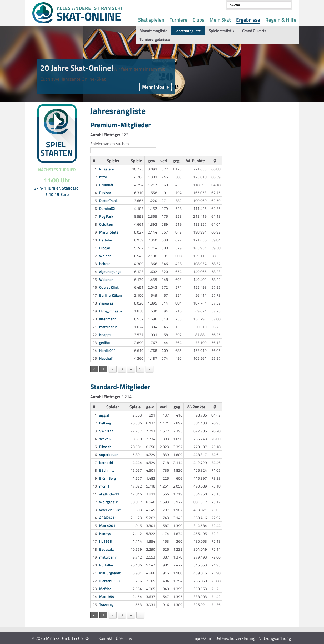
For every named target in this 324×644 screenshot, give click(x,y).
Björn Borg (108, 478)
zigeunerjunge (110, 272)
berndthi (106, 462)
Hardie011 (108, 350)
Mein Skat (220, 20)
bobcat (105, 264)
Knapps (105, 335)
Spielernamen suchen (110, 144)
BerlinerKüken (111, 295)
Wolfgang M (109, 502)
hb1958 (106, 541)
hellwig (105, 423)
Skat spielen (151, 20)
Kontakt (106, 638)
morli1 (104, 486)
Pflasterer (107, 169)
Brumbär (106, 185)
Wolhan (105, 256)
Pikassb (105, 447)
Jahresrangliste (188, 31)
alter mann (108, 319)
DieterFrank (108, 201)
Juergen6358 (109, 581)
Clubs (198, 20)
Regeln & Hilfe (281, 20)
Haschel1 (107, 358)
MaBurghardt (110, 573)
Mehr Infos (153, 87)
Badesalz (106, 549)
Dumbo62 (107, 208)
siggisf (104, 415)
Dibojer (105, 248)
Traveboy (106, 604)
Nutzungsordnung (275, 638)
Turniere (178, 20)
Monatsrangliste (153, 31)
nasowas (106, 303)
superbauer (108, 455)
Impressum (202, 638)
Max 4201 (107, 526)
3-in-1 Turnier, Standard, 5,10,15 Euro (57, 191)
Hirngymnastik (111, 311)
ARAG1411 (108, 518)
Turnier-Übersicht (55, 206)
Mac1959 (107, 597)
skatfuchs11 (109, 494)
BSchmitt (107, 470)
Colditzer (106, 224)
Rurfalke (106, 565)
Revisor (105, 193)
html (103, 177)
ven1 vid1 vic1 (111, 510)
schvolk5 (106, 439)
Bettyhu (106, 240)
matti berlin (108, 327)
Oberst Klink (109, 287)
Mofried (105, 589)
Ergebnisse (248, 20)
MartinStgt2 (109, 232)
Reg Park (106, 216)
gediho (104, 343)
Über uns (124, 638)
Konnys (105, 533)
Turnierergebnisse (155, 39)
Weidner (106, 279)
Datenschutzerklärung (235, 638)
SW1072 (106, 431)
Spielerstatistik (221, 31)
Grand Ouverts (254, 31)
